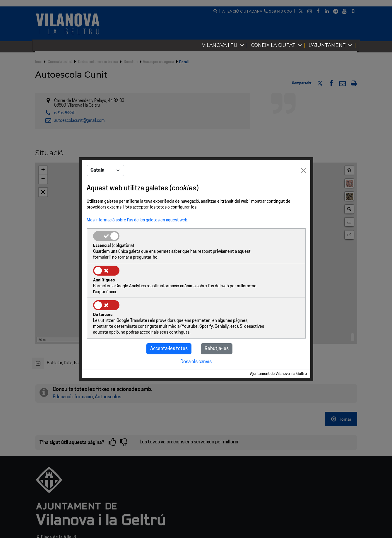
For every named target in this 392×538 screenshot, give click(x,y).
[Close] (303, 189)
